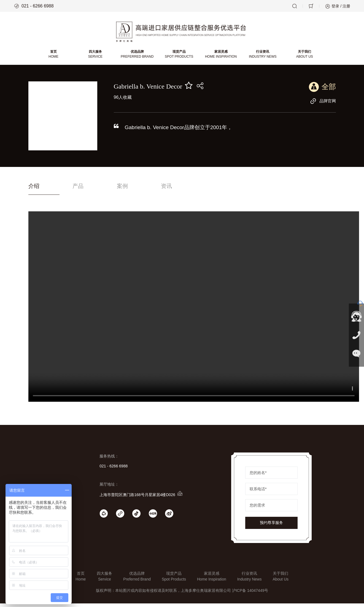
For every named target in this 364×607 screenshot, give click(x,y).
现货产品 (179, 57)
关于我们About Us (281, 580)
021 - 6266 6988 (34, 6)
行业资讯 (262, 57)
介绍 (34, 189)
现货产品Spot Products (174, 580)
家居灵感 (221, 57)
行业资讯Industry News (250, 580)
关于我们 (304, 57)
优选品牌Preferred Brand (137, 580)
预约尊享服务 (271, 526)
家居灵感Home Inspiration (212, 580)
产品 (89, 189)
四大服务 (96, 57)
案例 (144, 189)
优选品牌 (138, 57)
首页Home (81, 580)
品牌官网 (322, 104)
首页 (55, 57)
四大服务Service (104, 580)
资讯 (198, 189)
